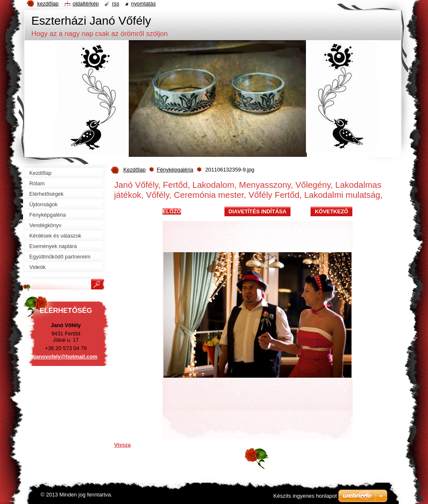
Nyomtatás (144, 4)
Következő (331, 211)
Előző (172, 211)
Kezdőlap (134, 170)
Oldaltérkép (86, 4)
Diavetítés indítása (257, 211)
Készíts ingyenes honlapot (305, 496)
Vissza (122, 445)
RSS (116, 4)
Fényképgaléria (175, 170)
